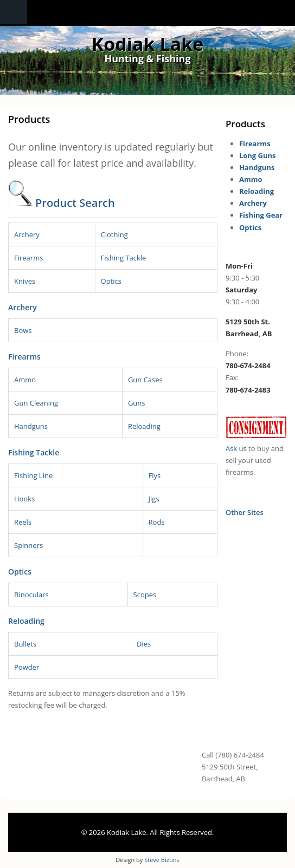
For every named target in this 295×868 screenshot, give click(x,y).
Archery (27, 234)
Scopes (145, 595)
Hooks (24, 499)
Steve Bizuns (162, 860)
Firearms (28, 258)
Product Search (75, 203)
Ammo (25, 380)
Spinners (28, 545)
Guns (137, 403)
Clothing (114, 234)
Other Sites (245, 512)
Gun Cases (145, 380)
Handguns (31, 426)
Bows (23, 330)
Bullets (25, 644)
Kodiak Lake (148, 44)
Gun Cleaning (36, 403)
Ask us (236, 448)
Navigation (14, 12)
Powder (27, 667)
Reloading (144, 426)
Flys (155, 475)
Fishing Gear (261, 215)
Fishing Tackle (124, 258)
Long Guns (258, 155)
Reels (23, 522)
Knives (25, 281)
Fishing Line (33, 475)
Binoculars (31, 595)
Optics (111, 281)
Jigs (154, 499)
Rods (157, 522)
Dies (144, 644)
